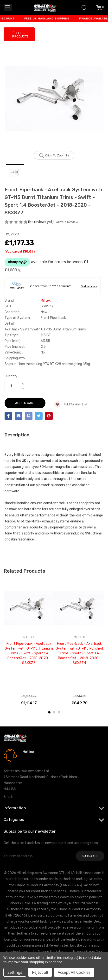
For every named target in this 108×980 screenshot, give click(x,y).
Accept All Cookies (74, 972)
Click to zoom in (54, 155)
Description (17, 435)
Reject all (40, 972)
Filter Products (20, 34)
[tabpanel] (29, 645)
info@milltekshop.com (31, 797)
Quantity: (11, 376)
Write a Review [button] (67, 222)
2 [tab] (54, 712)
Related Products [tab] (24, 571)
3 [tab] (59, 712)
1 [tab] (49, 712)
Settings (15, 972)
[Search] (84, 8)
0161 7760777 (36, 759)
